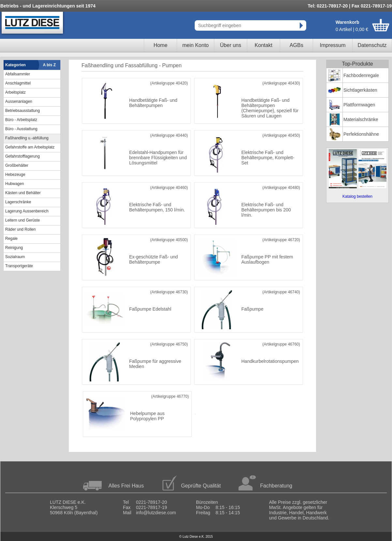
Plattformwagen (359, 105)
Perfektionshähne (361, 134)
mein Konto (196, 45)
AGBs (296, 45)
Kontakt (264, 45)
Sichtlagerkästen (360, 90)
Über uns (231, 45)
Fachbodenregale (361, 75)
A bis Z (50, 65)
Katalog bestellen (357, 196)
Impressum (332, 45)
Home (161, 45)
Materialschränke (361, 119)
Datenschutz (372, 45)
